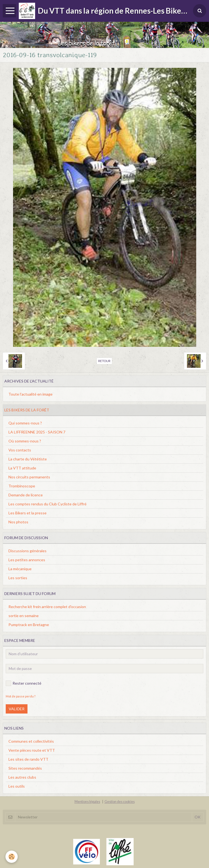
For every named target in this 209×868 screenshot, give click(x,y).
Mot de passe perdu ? (21, 696)
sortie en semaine (24, 616)
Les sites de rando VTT (28, 759)
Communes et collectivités (31, 741)
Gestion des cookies (120, 802)
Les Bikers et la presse (27, 513)
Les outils (17, 786)
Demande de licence (26, 495)
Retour (104, 361)
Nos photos (18, 522)
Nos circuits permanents (29, 477)
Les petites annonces (27, 560)
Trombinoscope (22, 486)
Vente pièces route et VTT (32, 750)
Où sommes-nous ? (25, 441)
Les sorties (18, 578)
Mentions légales (87, 802)
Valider (17, 709)
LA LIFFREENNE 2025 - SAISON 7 (37, 432)
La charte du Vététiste (28, 459)
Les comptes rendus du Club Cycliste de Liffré (47, 504)
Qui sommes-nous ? (25, 423)
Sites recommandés (25, 768)
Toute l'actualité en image (30, 394)
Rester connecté (24, 683)
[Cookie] (12, 857)
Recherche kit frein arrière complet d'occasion (47, 607)
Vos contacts (20, 450)
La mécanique (20, 569)
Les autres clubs (22, 777)
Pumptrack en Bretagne (29, 625)
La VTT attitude (22, 468)
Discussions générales (27, 551)
